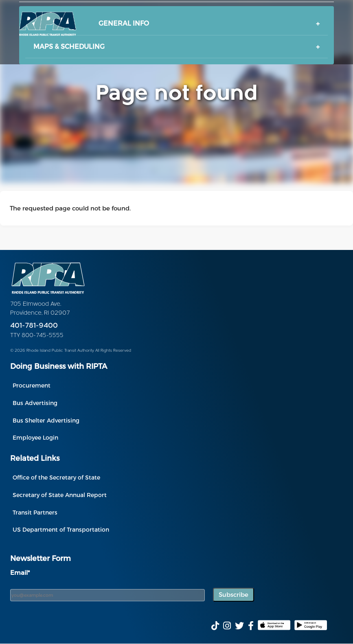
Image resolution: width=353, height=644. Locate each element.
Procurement (32, 385)
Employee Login (35, 437)
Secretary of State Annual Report (60, 495)
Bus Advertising (35, 403)
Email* (20, 572)
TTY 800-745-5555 (37, 336)
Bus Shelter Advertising (46, 420)
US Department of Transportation (61, 529)
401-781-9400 (34, 326)
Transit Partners (35, 512)
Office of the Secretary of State (56, 477)
